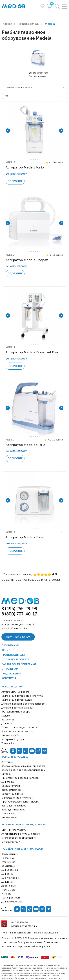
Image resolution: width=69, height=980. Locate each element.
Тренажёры (8, 814)
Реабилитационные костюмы (19, 732)
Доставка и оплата (15, 660)
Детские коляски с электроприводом (24, 704)
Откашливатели (11, 842)
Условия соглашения (46, 933)
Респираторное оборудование (24, 825)
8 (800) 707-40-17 (19, 614)
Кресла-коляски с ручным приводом (23, 766)
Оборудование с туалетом (17, 798)
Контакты (9, 678)
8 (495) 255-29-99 (19, 609)
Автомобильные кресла (15, 692)
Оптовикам (10, 669)
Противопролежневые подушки (20, 802)
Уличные (6, 894)
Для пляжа (8, 782)
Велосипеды (9, 720)
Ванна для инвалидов (14, 806)
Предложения (11, 674)
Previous (8, 131)
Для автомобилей (12, 902)
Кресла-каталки (11, 786)
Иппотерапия (9, 818)
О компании (10, 645)
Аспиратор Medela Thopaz (27, 260)
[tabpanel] (34, 131)
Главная (7, 24)
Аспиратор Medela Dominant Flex (32, 352)
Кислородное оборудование (19, 838)
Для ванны (7, 874)
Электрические (11, 878)
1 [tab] (30, 159)
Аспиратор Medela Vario (25, 167)
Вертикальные (10, 854)
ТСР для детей (12, 687)
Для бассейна (10, 870)
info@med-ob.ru (19, 629)
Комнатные (8, 866)
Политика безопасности (16, 933)
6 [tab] (39, 159)
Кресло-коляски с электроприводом (23, 770)
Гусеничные (8, 862)
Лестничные (9, 886)
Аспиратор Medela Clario (25, 445)
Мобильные (8, 890)
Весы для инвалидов (13, 810)
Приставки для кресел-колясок (20, 778)
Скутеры (6, 774)
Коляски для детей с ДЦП (17, 700)
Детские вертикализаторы (17, 708)
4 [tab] (35, 159)
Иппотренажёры (11, 735)
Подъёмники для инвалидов (22, 849)
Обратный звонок (18, 637)
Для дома (7, 882)
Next (61, 131)
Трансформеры (11, 898)
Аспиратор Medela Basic (25, 537)
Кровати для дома (12, 794)
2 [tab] (32, 159)
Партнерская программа (19, 664)
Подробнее (15, 181)
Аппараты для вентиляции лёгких (21, 834)
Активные (7, 762)
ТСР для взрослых (15, 757)
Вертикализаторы (12, 790)
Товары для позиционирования (20, 728)
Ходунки (6, 716)
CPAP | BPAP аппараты (14, 830)
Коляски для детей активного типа (22, 696)
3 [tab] (34, 159)
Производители (29, 24)
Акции (6, 650)
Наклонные (8, 858)
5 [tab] (37, 159)
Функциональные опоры (16, 712)
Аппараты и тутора (13, 739)
